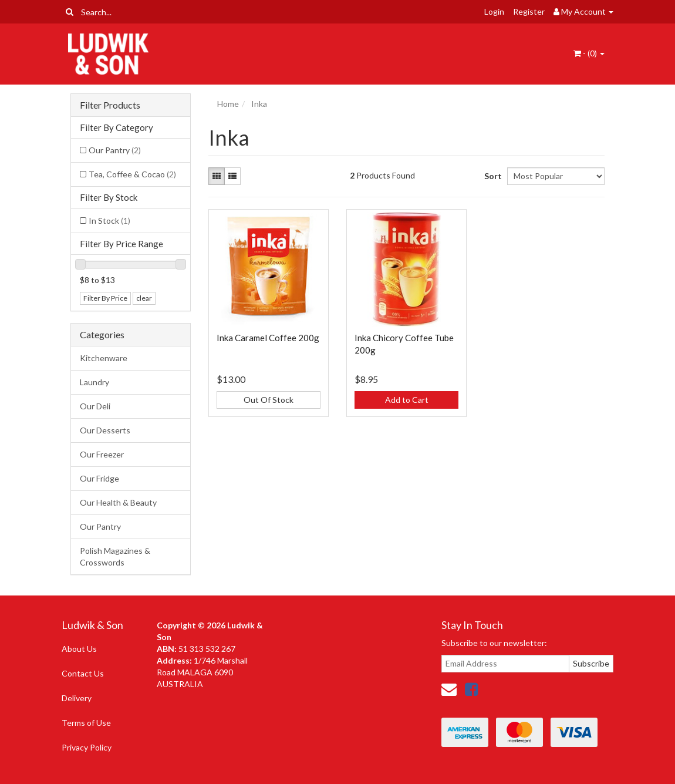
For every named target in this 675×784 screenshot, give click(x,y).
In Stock (109, 221)
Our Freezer (102, 454)
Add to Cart (407, 400)
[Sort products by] (556, 176)
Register (529, 11)
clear (144, 298)
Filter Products (110, 105)
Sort (491, 176)
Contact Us (83, 673)
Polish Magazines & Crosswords (115, 556)
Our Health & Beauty (118, 502)
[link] (471, 689)
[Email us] (449, 689)
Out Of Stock (269, 400)
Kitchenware (104, 358)
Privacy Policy (87, 747)
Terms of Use (86, 723)
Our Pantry (115, 150)
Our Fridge (99, 478)
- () (589, 53)
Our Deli (95, 406)
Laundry (95, 382)
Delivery (77, 698)
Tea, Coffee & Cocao (132, 174)
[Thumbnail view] (217, 176)
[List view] (232, 176)
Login (494, 11)
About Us (79, 649)
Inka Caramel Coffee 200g (268, 338)
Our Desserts (105, 430)
